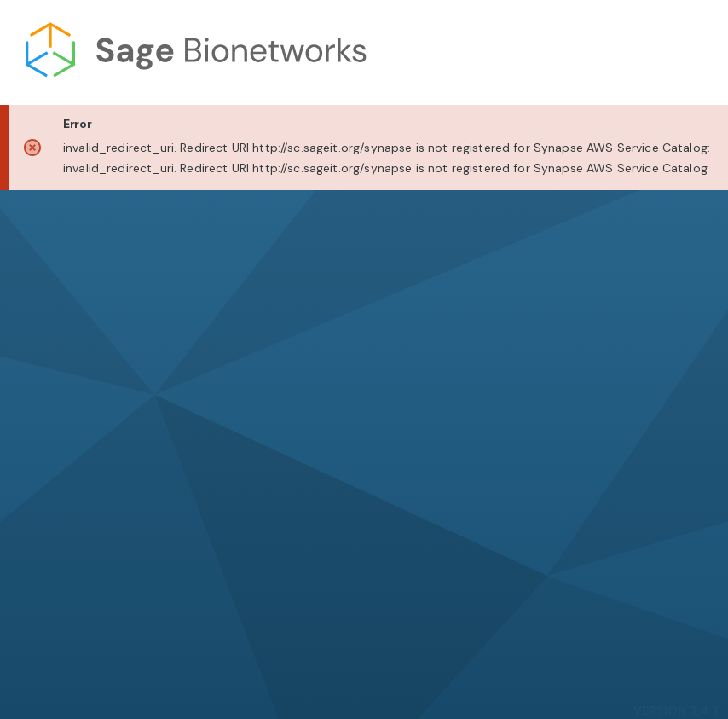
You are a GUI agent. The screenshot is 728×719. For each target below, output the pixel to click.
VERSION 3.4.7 (676, 710)
